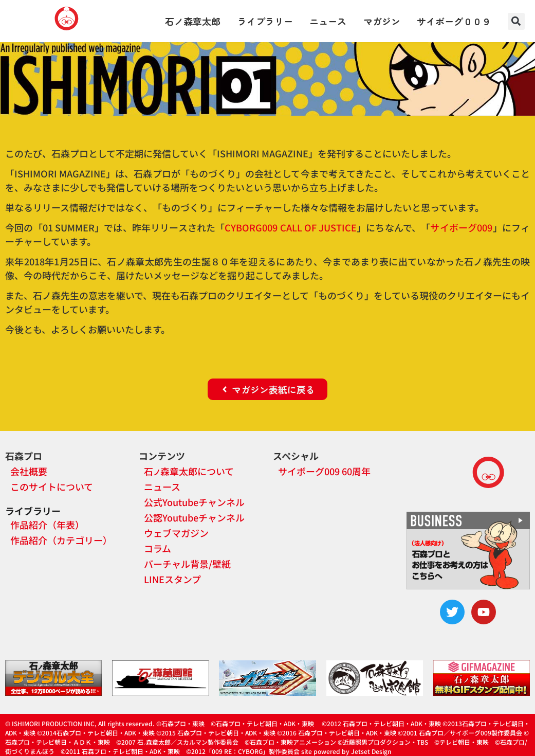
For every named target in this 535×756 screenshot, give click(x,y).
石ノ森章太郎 (193, 21)
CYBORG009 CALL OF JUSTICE (291, 227)
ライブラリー (265, 21)
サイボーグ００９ (454, 21)
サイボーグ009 (461, 227)
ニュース (328, 21)
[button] (516, 21)
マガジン (382, 21)
